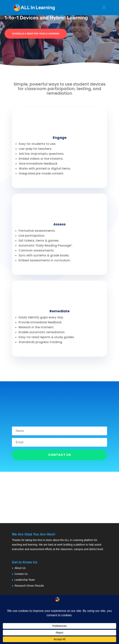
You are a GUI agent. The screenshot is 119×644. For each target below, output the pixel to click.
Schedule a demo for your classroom (36, 34)
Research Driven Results (29, 586)
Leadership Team (25, 580)
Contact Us (21, 574)
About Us (20, 568)
